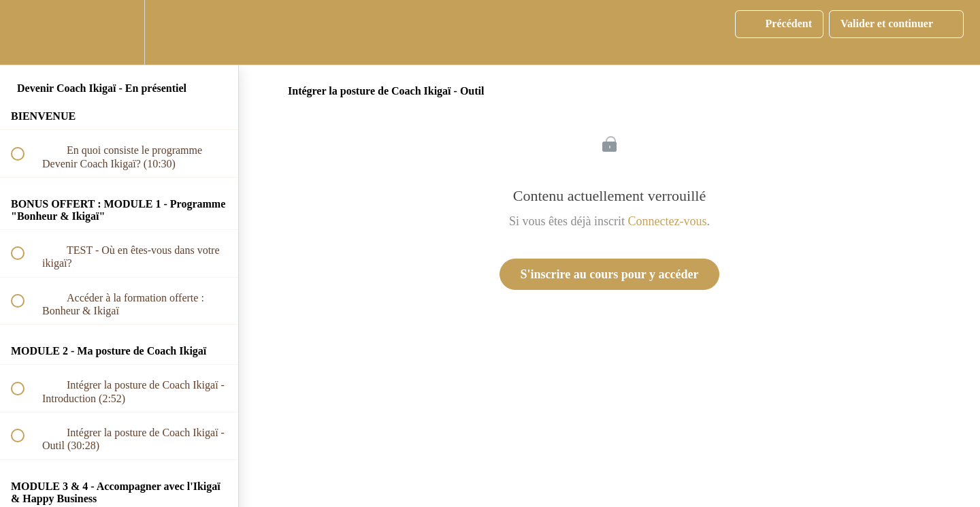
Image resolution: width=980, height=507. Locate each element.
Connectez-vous (668, 221)
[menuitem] (119, 32)
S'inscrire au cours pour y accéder (610, 274)
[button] (25, 32)
